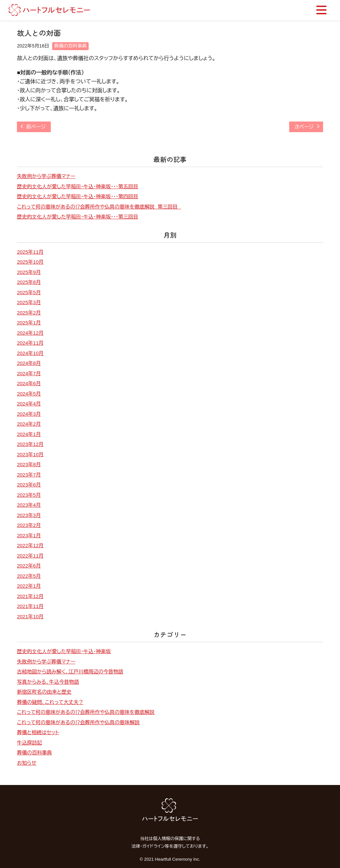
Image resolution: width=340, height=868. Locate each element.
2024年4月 (29, 404)
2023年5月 (29, 495)
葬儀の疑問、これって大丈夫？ (50, 702)
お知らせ (27, 763)
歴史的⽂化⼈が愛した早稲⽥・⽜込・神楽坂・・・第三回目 (78, 217)
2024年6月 (29, 383)
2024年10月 (30, 353)
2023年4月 (29, 505)
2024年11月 (30, 343)
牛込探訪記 (29, 743)
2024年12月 (30, 333)
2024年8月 (29, 363)
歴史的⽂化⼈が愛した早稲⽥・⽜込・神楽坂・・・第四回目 (78, 196)
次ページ (304, 127)
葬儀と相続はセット (38, 732)
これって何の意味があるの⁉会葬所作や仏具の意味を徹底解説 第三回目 (99, 207)
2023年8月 (29, 464)
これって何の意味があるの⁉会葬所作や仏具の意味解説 (78, 722)
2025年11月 (30, 252)
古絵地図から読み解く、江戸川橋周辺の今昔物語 (70, 672)
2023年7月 (29, 475)
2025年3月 (29, 302)
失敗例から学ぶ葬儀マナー (46, 176)
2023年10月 (30, 454)
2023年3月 (29, 515)
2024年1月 (29, 434)
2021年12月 (30, 596)
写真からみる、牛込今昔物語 (48, 682)
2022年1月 (29, 586)
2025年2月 (29, 313)
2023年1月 (29, 535)
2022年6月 (29, 566)
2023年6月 (29, 485)
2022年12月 (30, 545)
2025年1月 (29, 323)
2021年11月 (30, 606)
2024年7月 (29, 373)
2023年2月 (29, 525)
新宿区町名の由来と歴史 (44, 692)
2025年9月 (29, 272)
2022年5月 (29, 576)
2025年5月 (29, 292)
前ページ (36, 127)
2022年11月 (30, 556)
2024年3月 (29, 414)
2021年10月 (30, 616)
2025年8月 (29, 282)
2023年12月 (30, 444)
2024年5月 (29, 394)
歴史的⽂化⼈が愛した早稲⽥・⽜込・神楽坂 (64, 651)
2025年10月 (30, 262)
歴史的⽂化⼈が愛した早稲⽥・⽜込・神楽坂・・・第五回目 (78, 186)
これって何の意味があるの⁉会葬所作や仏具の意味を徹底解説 (86, 712)
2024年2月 (29, 424)
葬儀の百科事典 (70, 46)
